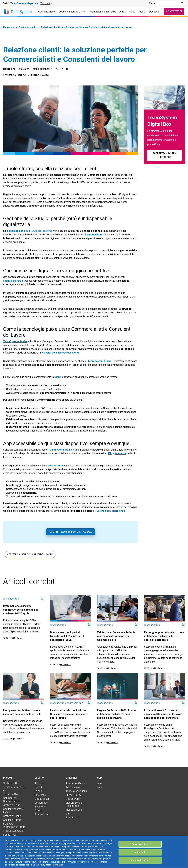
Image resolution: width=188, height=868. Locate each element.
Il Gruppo (40, 783)
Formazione (41, 814)
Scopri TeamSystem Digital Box (70, 532)
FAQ (99, 787)
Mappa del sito (74, 810)
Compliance (41, 803)
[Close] (183, 852)
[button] (46, 3)
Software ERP (11, 783)
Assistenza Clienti (75, 783)
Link (68, 814)
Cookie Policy (73, 799)
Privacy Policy (73, 795)
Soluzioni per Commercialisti (11, 800)
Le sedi (38, 791)
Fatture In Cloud (12, 794)
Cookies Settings (140, 844)
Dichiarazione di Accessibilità (74, 804)
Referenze (40, 795)
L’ (94, 235)
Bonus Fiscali (10, 835)
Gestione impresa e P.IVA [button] (72, 12)
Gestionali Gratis (12, 820)
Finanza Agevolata (13, 831)
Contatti (39, 787)
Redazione (9, 69)
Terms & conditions (76, 791)
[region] (94, 852)
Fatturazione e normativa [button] (103, 12)
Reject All (140, 852)
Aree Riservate (74, 787)
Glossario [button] (154, 12)
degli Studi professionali (29, 231)
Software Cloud (12, 805)
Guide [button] (132, 12)
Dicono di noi (42, 799)
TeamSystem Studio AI (14, 789)
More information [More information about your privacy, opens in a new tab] (55, 865)
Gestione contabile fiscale (13, 811)
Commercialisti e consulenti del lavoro (26, 75)
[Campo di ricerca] (163, 3)
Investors (40, 807)
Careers (39, 811)
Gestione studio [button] (47, 12)
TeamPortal (72, 818)
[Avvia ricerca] (182, 3)
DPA (99, 783)
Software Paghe (12, 816)
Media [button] (142, 12)
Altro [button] (123, 12)
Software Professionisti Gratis (14, 825)
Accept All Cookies (140, 860)
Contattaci (174, 11)
